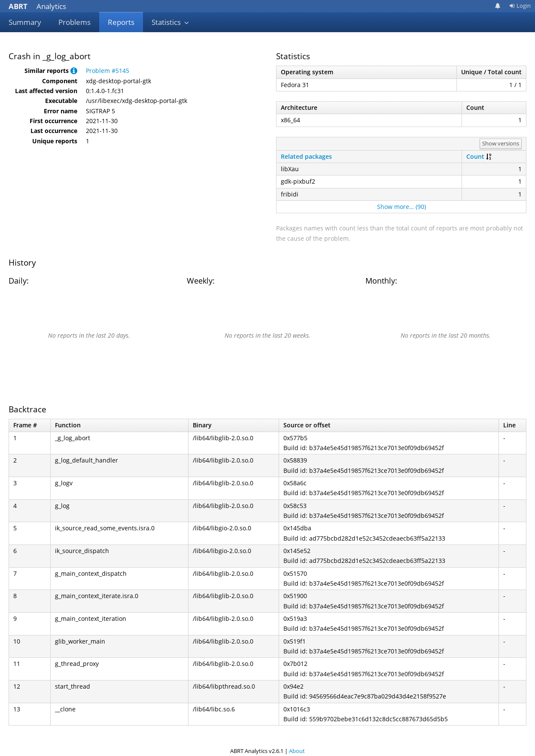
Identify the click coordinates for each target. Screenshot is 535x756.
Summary (25, 22)
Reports (121, 22)
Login (520, 6)
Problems (74, 22)
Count (475, 156)
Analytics (37, 6)
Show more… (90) (401, 207)
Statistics (170, 22)
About (297, 751)
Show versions (501, 143)
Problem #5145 (108, 71)
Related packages (306, 156)
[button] (74, 71)
